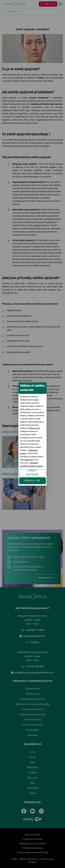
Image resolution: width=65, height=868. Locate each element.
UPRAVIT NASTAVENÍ (32, 450)
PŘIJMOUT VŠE (32, 458)
